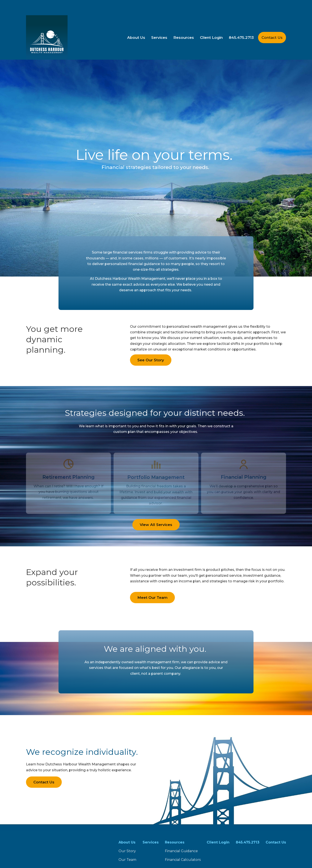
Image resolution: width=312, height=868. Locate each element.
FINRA (181, 804)
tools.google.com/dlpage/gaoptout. (204, 848)
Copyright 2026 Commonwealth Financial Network (109, 856)
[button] (136, 22)
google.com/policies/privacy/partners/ (54, 848)
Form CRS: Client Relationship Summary (67, 830)
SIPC (191, 804)
